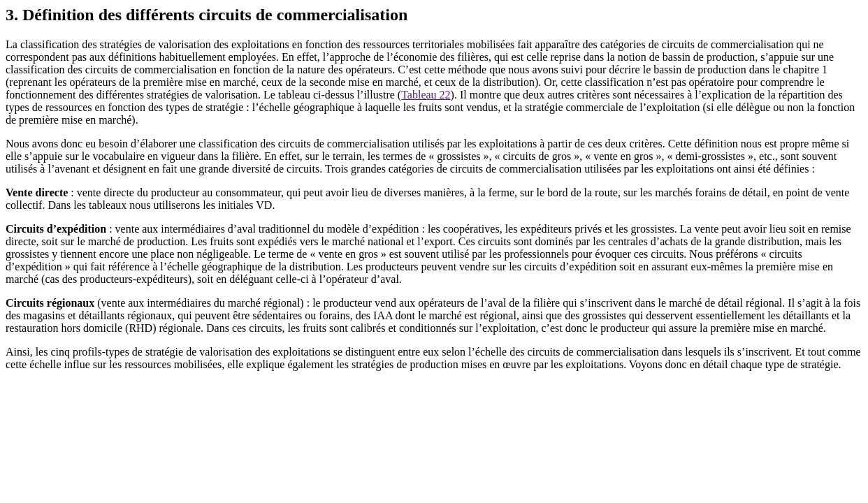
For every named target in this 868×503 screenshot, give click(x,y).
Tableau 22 (426, 95)
